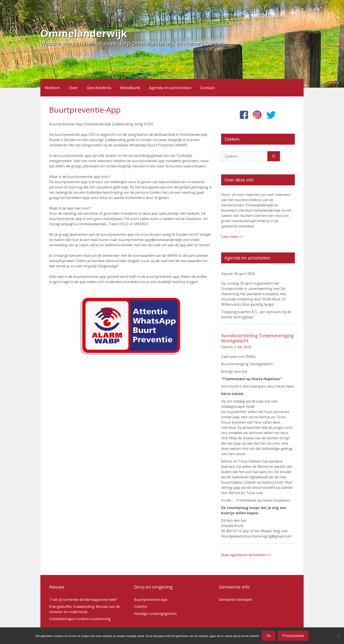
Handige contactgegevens (155, 614)
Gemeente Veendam (235, 600)
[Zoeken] (274, 156)
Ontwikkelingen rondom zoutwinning (80, 619)
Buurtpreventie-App (151, 600)
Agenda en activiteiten (170, 88)
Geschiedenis (99, 88)
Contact (208, 88)
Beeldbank (130, 88)
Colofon (141, 607)
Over (73, 88)
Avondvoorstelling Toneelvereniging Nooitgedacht (257, 338)
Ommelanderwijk (84, 33)
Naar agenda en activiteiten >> (246, 555)
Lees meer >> (232, 237)
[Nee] (339, 636)
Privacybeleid (293, 636)
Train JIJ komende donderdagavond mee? (83, 600)
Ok (269, 636)
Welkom (52, 88)
